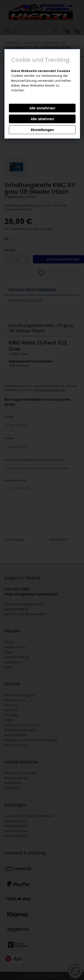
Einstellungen (42, 130)
